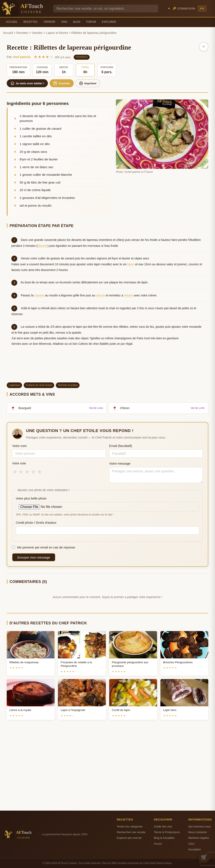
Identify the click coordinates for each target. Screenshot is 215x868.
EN (202, 8)
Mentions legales (199, 838)
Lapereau (14, 385)
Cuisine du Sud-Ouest (39, 385)
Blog (77, 22)
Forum (91, 22)
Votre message (120, 463)
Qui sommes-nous (199, 826)
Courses (62, 83)
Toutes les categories (130, 826)
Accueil (12, 22)
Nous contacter (198, 832)
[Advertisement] (107, 368)
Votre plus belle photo (31, 498)
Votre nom (19, 446)
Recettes (31, 22)
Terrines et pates (68, 385)
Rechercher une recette (131, 832)
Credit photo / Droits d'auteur (36, 523)
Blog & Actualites (164, 838)
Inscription (195, 849)
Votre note (19, 463)
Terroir (49, 22)
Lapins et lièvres (57, 33)
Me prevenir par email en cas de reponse (44, 547)
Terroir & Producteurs (167, 832)
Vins (64, 22)
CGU (191, 844)
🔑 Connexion (184, 9)
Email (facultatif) (121, 446)
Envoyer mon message (34, 557)
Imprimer (88, 83)
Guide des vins (163, 826)
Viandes (37, 33)
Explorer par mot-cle (129, 838)
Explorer (109, 22)
